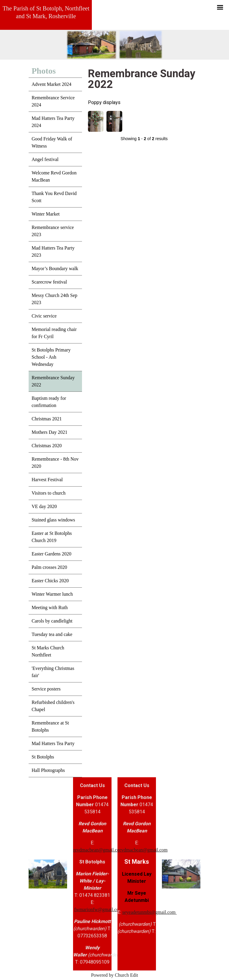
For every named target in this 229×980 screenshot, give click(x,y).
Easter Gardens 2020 (51, 554)
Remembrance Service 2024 (53, 101)
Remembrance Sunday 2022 (53, 381)
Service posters (46, 689)
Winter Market (46, 214)
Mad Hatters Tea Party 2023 (53, 251)
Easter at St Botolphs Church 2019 (52, 537)
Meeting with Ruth (50, 607)
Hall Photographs (48, 770)
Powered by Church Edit (114, 975)
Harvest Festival (47, 480)
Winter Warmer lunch (52, 594)
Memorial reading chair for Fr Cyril (54, 333)
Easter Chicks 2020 (50, 581)
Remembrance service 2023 (53, 231)
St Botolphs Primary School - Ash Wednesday (51, 357)
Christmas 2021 (47, 419)
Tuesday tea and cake (52, 634)
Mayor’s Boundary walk (55, 268)
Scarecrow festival (49, 282)
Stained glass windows (53, 520)
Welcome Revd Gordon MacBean (54, 176)
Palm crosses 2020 (49, 567)
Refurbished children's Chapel (53, 706)
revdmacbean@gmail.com (98, 850)
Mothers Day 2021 (49, 432)
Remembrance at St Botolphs (50, 726)
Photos (44, 71)
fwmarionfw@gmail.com (98, 909)
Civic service (44, 316)
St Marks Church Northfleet (48, 651)
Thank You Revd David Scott (54, 197)
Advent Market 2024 (51, 84)
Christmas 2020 (47, 446)
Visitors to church (49, 493)
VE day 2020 (44, 506)
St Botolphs (43, 757)
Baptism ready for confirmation (49, 402)
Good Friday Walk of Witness (52, 142)
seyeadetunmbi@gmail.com (150, 912)
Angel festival (45, 159)
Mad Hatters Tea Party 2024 (53, 122)
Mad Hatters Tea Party (53, 743)
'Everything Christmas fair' (53, 672)
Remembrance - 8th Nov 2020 (55, 463)
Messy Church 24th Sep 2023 (54, 299)
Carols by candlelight (52, 621)
